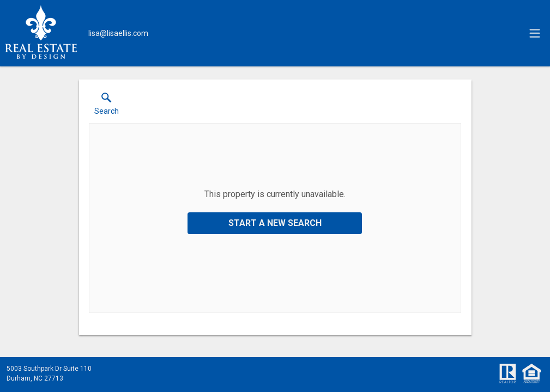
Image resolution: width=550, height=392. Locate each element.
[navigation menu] (535, 33)
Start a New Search (275, 223)
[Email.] (118, 33)
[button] (107, 106)
